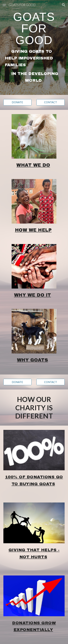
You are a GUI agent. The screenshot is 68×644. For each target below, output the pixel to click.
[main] (34, 47)
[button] (4, 5)
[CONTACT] (51, 102)
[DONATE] (17, 102)
